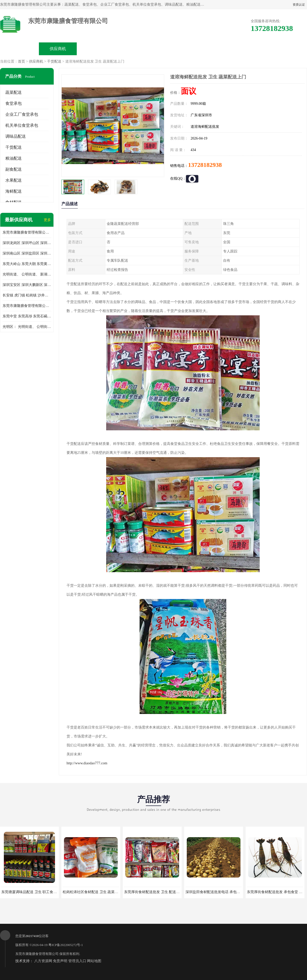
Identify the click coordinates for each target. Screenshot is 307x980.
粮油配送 (14, 158)
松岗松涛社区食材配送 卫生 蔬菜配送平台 (96, 892)
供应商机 (58, 49)
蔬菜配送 (14, 92)
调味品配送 (16, 136)
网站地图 (94, 961)
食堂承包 (14, 103)
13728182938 (205, 165)
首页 (21, 61)
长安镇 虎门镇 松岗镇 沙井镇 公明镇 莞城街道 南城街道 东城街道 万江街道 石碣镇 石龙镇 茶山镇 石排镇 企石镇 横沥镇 (27, 295)
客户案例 (211, 49)
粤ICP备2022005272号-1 (66, 945)
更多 (47, 220)
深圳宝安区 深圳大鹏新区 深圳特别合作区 (27, 285)
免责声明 (60, 961)
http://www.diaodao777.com (87, 763)
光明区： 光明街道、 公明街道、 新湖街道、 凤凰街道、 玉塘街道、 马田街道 (27, 327)
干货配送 (54, 61)
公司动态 (173, 49)
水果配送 (14, 180)
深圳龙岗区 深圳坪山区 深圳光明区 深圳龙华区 (27, 243)
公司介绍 (135, 49)
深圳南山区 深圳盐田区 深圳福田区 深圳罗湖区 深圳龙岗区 (27, 253)
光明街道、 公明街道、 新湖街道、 (27, 274)
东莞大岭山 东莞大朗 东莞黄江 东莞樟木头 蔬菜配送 (27, 264)
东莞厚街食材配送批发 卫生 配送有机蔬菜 (157, 892)
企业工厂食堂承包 (22, 114)
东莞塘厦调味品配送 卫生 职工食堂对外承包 (36, 892)
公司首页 (19, 49)
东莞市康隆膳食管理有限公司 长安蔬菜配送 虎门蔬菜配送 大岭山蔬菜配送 (27, 306)
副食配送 (14, 169)
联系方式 (250, 49)
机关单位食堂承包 (22, 125)
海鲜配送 (14, 191)
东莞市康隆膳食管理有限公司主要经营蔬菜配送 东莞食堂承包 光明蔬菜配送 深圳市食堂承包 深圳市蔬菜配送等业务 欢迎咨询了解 (27, 232)
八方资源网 (43, 961)
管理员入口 (77, 961)
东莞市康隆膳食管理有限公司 (37, 954)
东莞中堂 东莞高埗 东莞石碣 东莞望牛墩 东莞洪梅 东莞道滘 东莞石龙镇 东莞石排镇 (27, 316)
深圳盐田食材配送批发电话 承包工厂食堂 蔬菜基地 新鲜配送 (233, 892)
